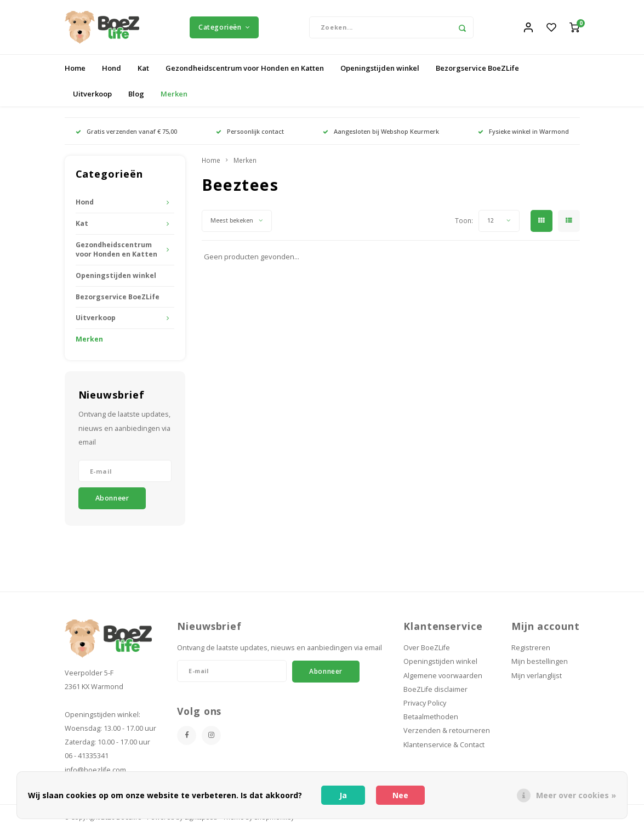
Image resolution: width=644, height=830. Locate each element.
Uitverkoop (92, 94)
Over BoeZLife (427, 648)
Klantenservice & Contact (444, 745)
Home (75, 68)
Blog (136, 94)
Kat (143, 68)
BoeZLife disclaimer (435, 689)
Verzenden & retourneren (447, 731)
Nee (400, 795)
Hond (112, 68)
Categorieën (224, 27)
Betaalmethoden (431, 717)
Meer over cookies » (576, 795)
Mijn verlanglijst (537, 676)
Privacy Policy (425, 704)
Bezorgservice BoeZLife (477, 68)
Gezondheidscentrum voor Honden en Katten (245, 68)
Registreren (531, 648)
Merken (174, 94)
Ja (343, 795)
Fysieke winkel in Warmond (523, 131)
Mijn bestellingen (540, 662)
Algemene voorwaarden (443, 676)
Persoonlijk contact (250, 131)
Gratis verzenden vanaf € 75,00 (126, 131)
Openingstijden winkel (380, 68)
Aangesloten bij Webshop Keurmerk (381, 131)
